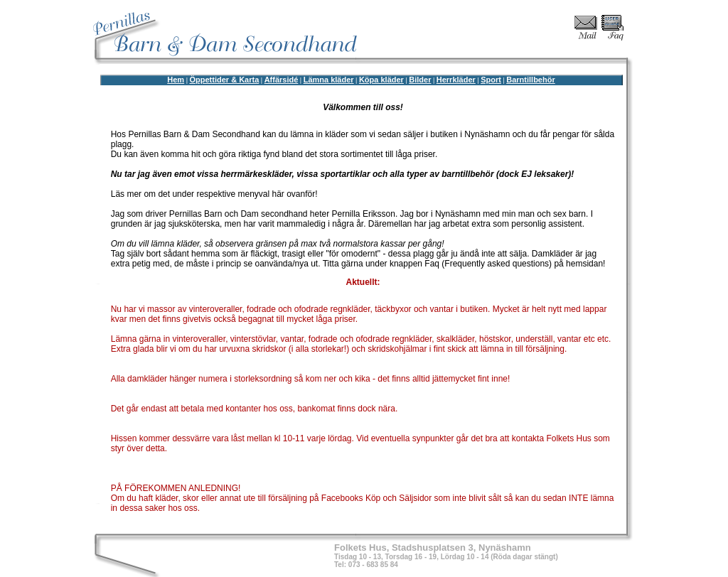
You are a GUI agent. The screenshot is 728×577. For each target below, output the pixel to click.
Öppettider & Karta (224, 80)
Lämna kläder (329, 80)
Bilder (420, 80)
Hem (176, 80)
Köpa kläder (381, 80)
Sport (491, 80)
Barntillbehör (530, 80)
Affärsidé (282, 80)
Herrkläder (456, 80)
